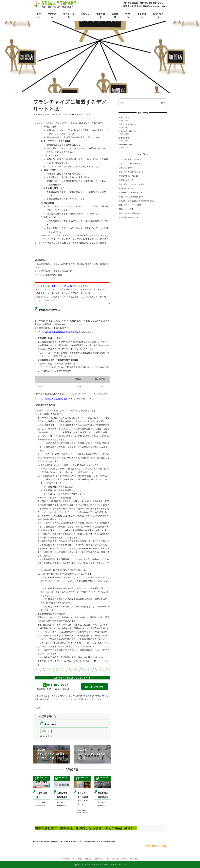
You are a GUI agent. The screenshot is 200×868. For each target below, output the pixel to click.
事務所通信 (134, 859)
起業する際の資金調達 (128, 213)
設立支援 (116, 859)
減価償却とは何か (126, 144)
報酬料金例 (99, 859)
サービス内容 (77, 859)
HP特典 (108, 859)
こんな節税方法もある (128, 159)
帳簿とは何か (124, 118)
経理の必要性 (124, 138)
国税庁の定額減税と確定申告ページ (62, 399)
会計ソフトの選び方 (127, 124)
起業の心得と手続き (82, 115)
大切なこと (89, 859)
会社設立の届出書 (126, 180)
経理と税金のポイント (128, 205)
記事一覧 (46, 731)
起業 (38, 708)
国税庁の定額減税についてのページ (62, 332)
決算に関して (124, 188)
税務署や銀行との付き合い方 (130, 192)
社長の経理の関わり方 (128, 131)
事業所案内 (66, 859)
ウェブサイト (46, 736)
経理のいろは (124, 209)
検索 (163, 103)
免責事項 (124, 859)
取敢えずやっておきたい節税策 (131, 184)
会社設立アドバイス (127, 176)
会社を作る (123, 168)
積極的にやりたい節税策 (129, 197)
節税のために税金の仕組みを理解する (134, 201)
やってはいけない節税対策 (129, 164)
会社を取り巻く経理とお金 (129, 172)
